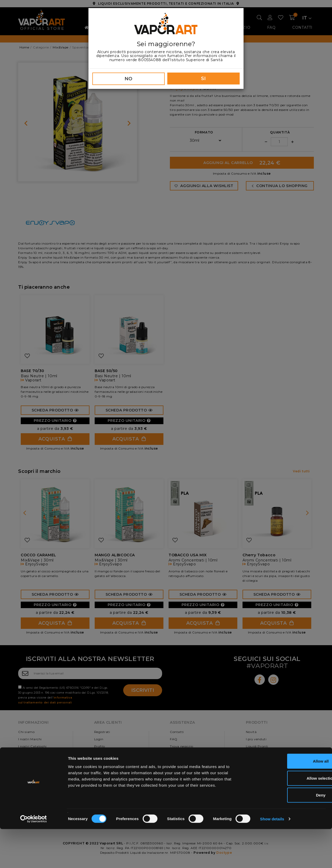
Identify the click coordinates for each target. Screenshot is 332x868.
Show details (272, 858)
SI (203, 79)
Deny (289, 834)
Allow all (289, 800)
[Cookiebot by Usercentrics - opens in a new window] (34, 858)
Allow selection (289, 817)
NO (129, 79)
